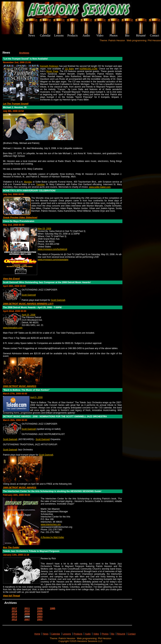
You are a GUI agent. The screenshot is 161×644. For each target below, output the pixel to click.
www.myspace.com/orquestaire (53, 260)
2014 (14, 614)
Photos (105, 634)
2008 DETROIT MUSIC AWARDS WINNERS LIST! (28, 304)
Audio (88, 634)
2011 (27, 608)
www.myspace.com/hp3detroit (52, 249)
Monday (28, 182)
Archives (24, 53)
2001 (40, 619)
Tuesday (40, 184)
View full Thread (11, 596)
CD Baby (69, 69)
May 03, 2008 (44, 229)
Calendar (56, 634)
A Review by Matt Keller (52, 537)
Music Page (52, 71)
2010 (27, 611)
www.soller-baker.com (100, 187)
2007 (27, 619)
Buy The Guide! (11, 547)
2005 (40, 611)
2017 (14, 608)
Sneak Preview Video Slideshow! (20, 218)
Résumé (121, 634)
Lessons (67, 634)
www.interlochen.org (51, 524)
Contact (132, 634)
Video (96, 634)
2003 (40, 617)
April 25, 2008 (28, 315)
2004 (40, 614)
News (46, 634)
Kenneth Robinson (49, 66)
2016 (14, 611)
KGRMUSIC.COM (88, 69)
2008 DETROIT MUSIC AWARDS (20, 386)
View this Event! (11, 279)
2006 (40, 608)
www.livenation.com (13, 328)
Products (78, 634)
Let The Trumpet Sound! (16, 104)
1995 (53, 608)
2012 (14, 619)
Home (37, 634)
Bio (113, 634)
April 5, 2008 (36, 397)
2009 (27, 614)
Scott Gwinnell (29, 295)
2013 (14, 617)
